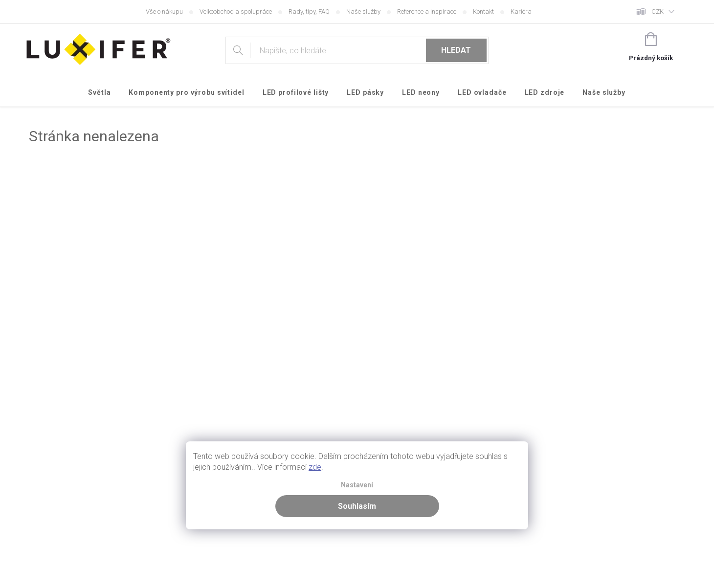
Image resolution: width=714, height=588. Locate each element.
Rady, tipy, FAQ (309, 11)
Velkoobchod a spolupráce (236, 11)
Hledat (456, 50)
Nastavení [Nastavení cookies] (357, 485)
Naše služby (363, 11)
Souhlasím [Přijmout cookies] (357, 506)
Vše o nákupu (164, 11)
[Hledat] (357, 50)
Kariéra (521, 11)
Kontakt (483, 11)
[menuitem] (100, 92)
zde (315, 467)
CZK (658, 11)
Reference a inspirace (427, 11)
